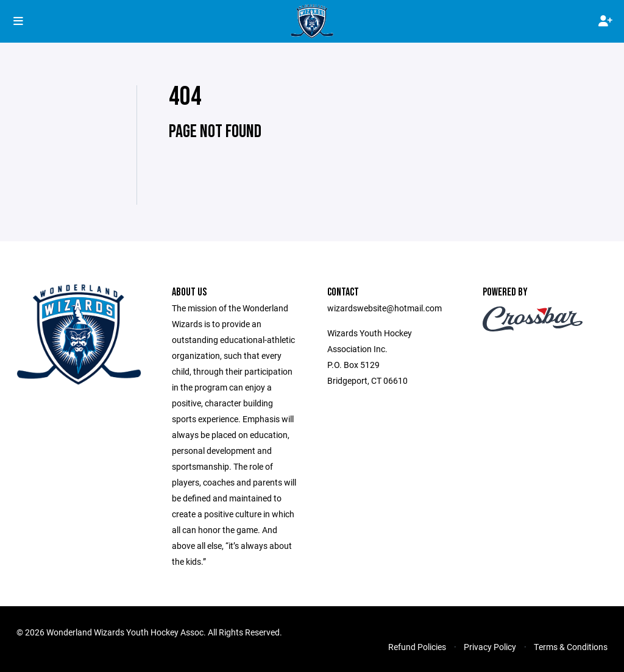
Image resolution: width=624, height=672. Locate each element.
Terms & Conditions (571, 647)
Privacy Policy (490, 647)
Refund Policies (417, 647)
